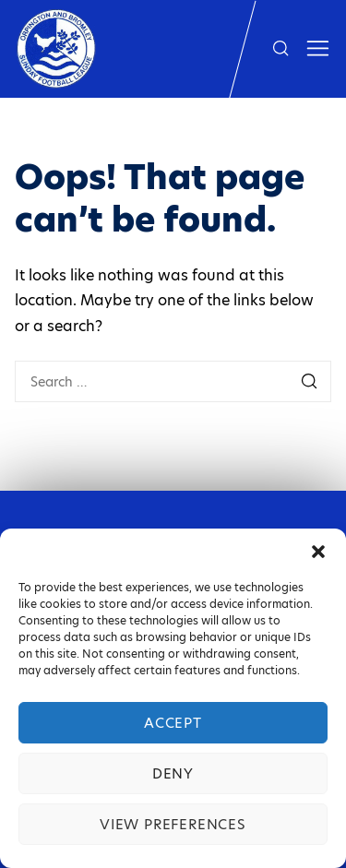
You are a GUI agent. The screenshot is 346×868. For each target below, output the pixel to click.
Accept (173, 723)
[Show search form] (280, 49)
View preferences (173, 824)
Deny (173, 773)
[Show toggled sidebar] (318, 49)
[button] (318, 552)
